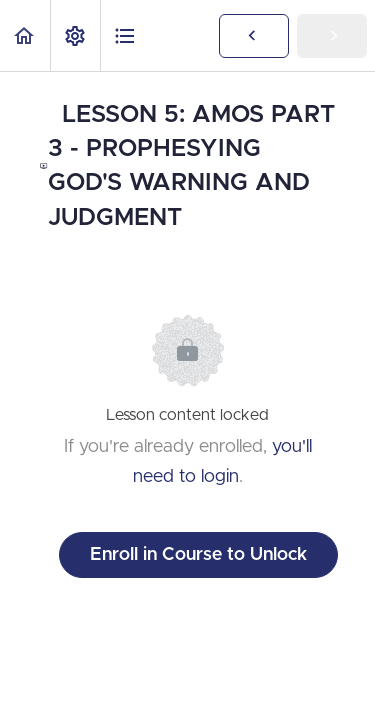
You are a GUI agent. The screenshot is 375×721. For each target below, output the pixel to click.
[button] (25, 35)
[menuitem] (75, 35)
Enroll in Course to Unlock (198, 555)
